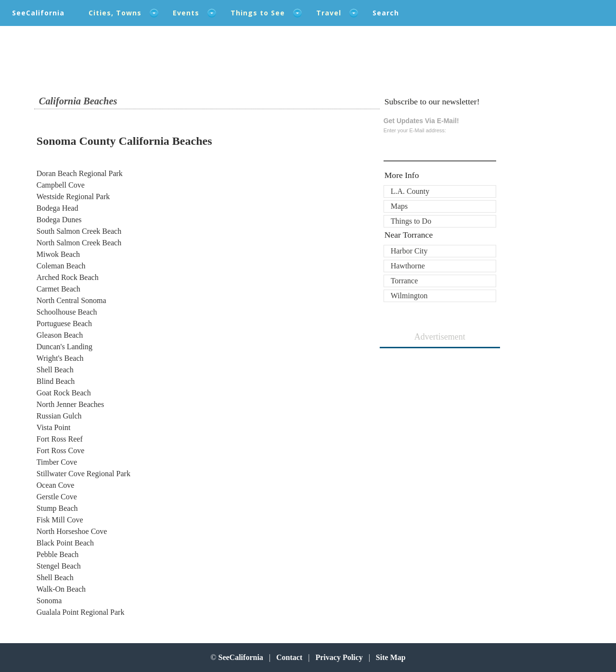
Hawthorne (408, 266)
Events (186, 13)
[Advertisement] (440, 411)
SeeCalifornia (38, 13)
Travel (329, 13)
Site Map (391, 657)
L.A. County (410, 191)
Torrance (404, 281)
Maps (399, 206)
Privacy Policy (339, 657)
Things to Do (411, 221)
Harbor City (409, 251)
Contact (289, 657)
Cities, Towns (115, 13)
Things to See (258, 13)
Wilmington (409, 296)
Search (386, 13)
